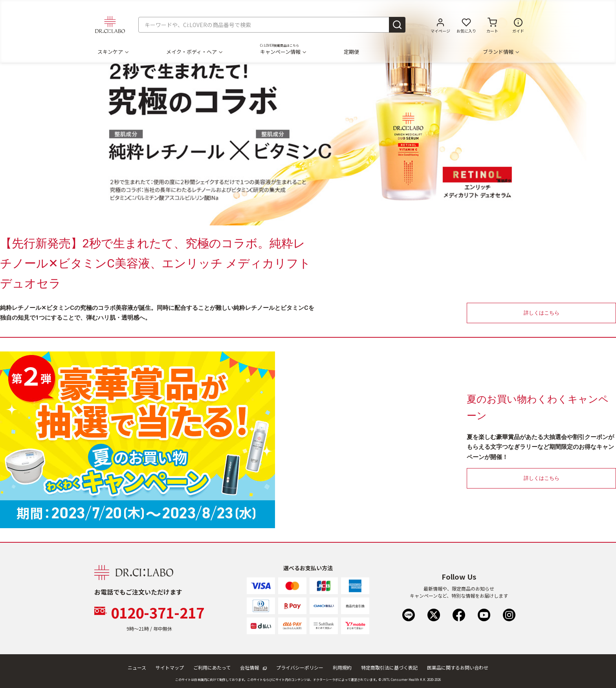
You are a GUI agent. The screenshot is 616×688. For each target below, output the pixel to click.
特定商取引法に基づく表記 (389, 667)
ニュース (137, 667)
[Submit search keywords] (397, 25)
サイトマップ (170, 667)
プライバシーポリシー (300, 667)
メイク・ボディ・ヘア (194, 52)
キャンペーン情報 (283, 52)
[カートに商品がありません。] (492, 25)
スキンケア (113, 52)
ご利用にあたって (212, 667)
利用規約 (342, 667)
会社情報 (253, 667)
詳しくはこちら (542, 313)
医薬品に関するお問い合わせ (458, 667)
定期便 (351, 52)
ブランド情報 (501, 52)
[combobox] (272, 25)
